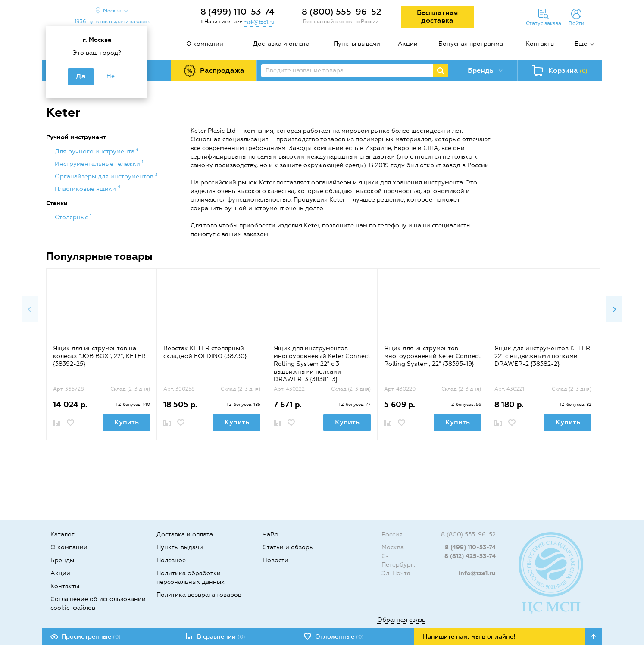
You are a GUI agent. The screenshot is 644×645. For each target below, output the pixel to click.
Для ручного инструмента (95, 151)
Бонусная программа (471, 44)
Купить (127, 422)
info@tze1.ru (477, 573)
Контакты (540, 44)
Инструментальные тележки (98, 164)
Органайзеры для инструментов (105, 176)
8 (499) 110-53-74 (238, 12)
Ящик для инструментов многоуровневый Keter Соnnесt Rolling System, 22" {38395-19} (432, 356)
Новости (275, 560)
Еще (581, 44)
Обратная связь (401, 620)
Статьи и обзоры (288, 547)
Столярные (72, 217)
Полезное (171, 560)
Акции (408, 44)
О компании (205, 44)
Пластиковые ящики (86, 189)
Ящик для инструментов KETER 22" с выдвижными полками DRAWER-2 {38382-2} (542, 356)
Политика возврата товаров (199, 595)
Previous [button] (30, 309)
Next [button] (614, 309)
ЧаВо (270, 534)
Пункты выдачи (357, 44)
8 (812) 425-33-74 (470, 556)
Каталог (63, 534)
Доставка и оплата (281, 44)
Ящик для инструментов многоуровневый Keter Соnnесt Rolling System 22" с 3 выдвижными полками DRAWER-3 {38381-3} (322, 364)
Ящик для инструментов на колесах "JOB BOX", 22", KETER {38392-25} (99, 356)
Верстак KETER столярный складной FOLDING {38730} (205, 352)
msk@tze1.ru (259, 22)
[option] (101, 354)
